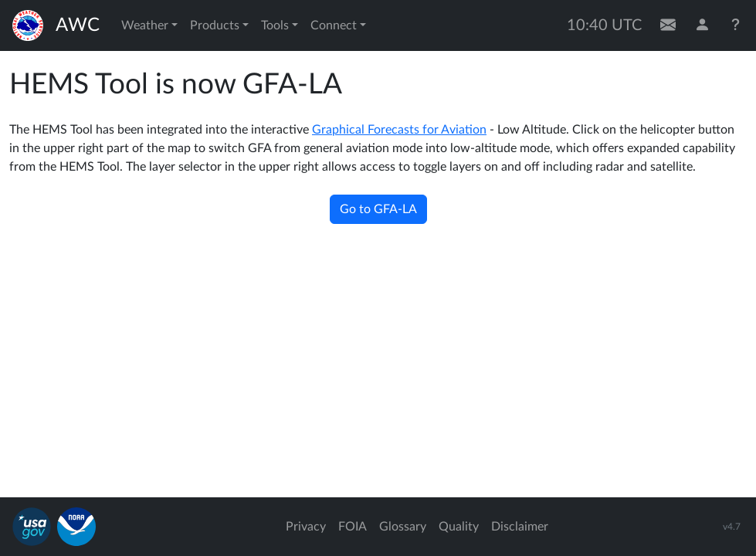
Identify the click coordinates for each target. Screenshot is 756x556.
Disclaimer (520, 527)
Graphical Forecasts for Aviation (399, 130)
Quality (459, 527)
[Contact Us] (668, 25)
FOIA (353, 527)
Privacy (306, 527)
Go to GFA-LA (378, 209)
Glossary (403, 527)
